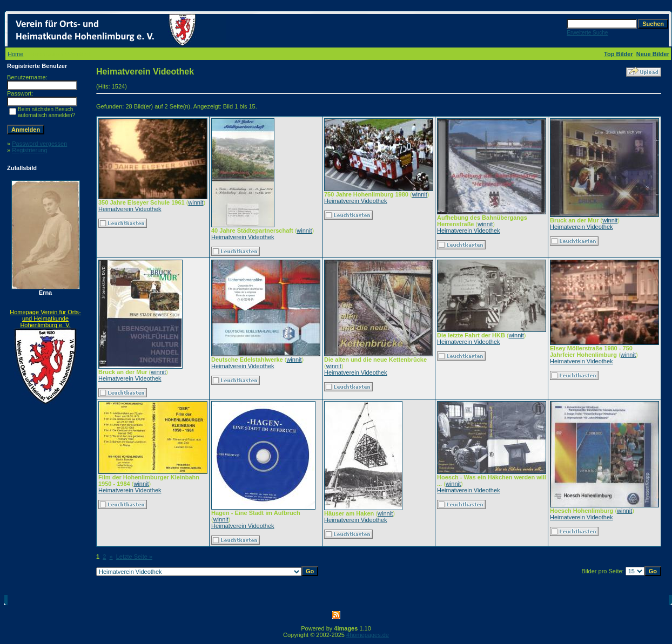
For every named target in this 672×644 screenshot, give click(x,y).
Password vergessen (39, 144)
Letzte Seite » (134, 557)
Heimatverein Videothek (130, 209)
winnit (196, 202)
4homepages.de (368, 635)
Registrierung (29, 150)
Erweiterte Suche (587, 33)
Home (15, 54)
